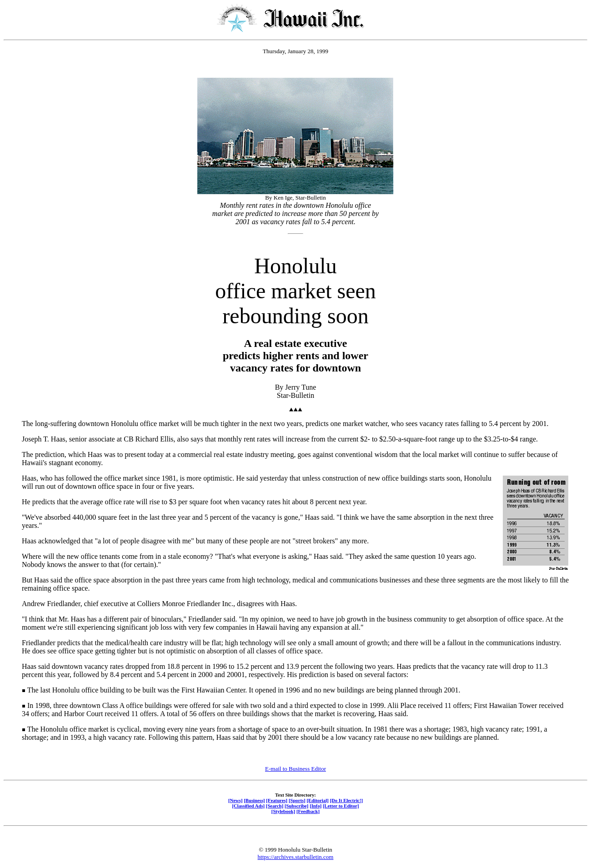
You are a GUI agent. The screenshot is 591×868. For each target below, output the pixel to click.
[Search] (275, 806)
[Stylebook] (283, 811)
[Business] (254, 800)
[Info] (316, 806)
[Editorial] (317, 800)
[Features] (277, 800)
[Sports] (297, 800)
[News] (235, 800)
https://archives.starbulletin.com (296, 857)
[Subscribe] (296, 806)
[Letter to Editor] (341, 806)
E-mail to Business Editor (295, 769)
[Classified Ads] (248, 806)
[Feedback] (308, 811)
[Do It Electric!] (346, 800)
